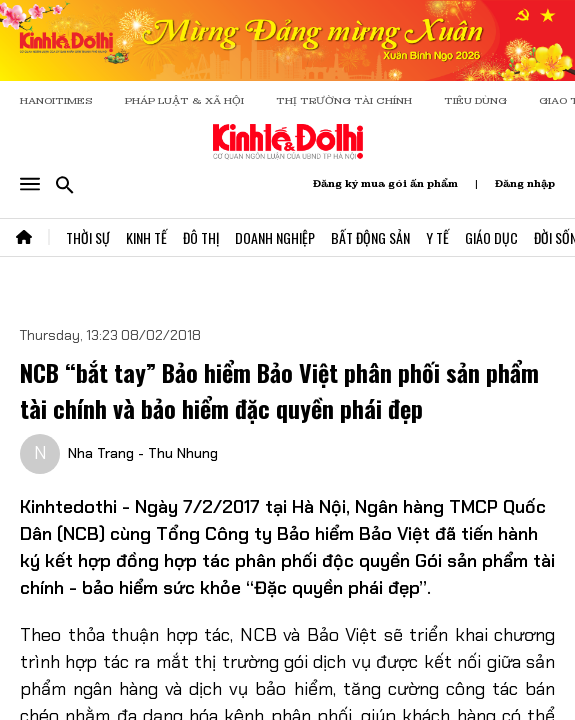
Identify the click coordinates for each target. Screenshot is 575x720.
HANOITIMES (56, 100)
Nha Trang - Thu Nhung (143, 453)
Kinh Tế (146, 237)
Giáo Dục (491, 237)
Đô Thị (201, 237)
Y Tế (437, 237)
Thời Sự (88, 237)
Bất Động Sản (370, 237)
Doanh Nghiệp (275, 237)
